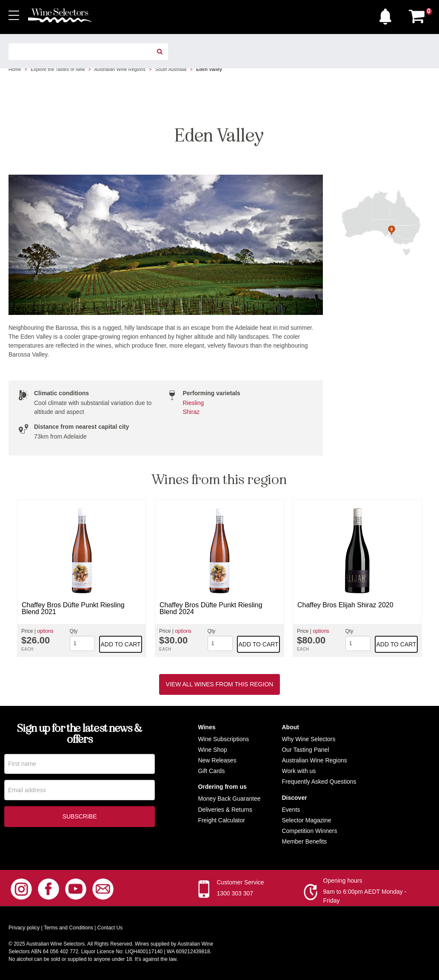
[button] (388, 14)
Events (291, 810)
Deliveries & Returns (225, 810)
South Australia (171, 69)
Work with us (299, 771)
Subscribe (80, 818)
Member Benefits (304, 841)
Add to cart (121, 644)
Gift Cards (211, 771)
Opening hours (343, 881)
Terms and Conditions (68, 928)
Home (15, 69)
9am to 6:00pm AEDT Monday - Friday (365, 896)
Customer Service (240, 882)
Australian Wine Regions (120, 69)
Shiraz (191, 412)
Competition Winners (309, 831)
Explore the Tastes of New (58, 69)
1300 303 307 (235, 893)
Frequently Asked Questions (319, 782)
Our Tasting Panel (305, 750)
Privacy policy (24, 928)
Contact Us (110, 928)
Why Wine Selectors (308, 739)
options (45, 631)
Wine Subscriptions (223, 739)
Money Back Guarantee (229, 799)
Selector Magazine (306, 820)
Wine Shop (212, 750)
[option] (82, 578)
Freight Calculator (221, 820)
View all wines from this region (220, 684)
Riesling (194, 403)
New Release (215, 760)
